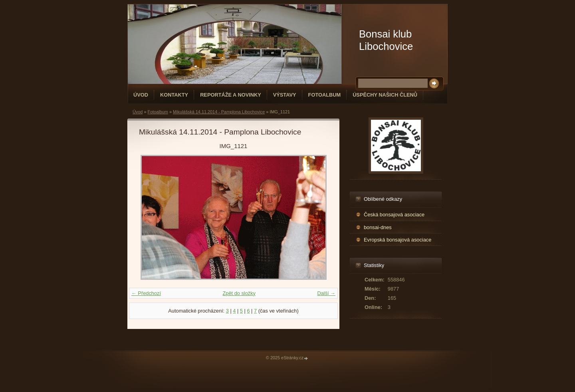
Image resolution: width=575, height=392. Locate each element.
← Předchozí (146, 293)
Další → (326, 293)
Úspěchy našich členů (385, 95)
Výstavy (285, 95)
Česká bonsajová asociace (394, 215)
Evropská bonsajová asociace (398, 240)
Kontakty (174, 95)
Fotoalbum (325, 95)
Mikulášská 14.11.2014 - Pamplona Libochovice (219, 112)
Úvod (141, 95)
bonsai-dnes (378, 227)
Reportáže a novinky (231, 95)
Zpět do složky (239, 293)
